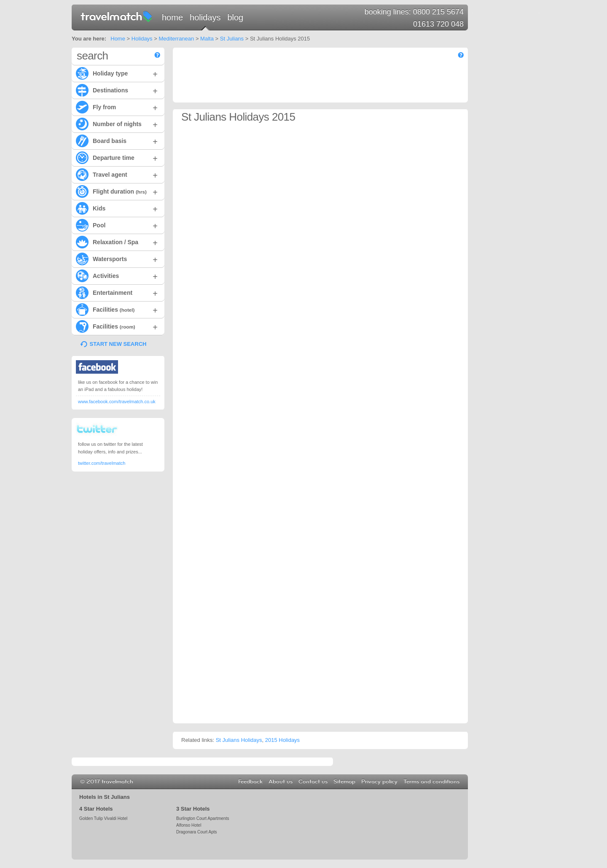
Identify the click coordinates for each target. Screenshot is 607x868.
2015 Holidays (282, 740)
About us (281, 782)
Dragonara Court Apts (197, 832)
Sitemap (344, 782)
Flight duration (117, 191)
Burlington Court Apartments (203, 818)
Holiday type (117, 73)
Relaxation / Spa (117, 242)
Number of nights (117, 124)
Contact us (313, 782)
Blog (235, 17)
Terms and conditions (431, 782)
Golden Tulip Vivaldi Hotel (103, 818)
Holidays (205, 17)
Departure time (117, 157)
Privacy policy (379, 782)
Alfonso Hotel (189, 825)
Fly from (117, 107)
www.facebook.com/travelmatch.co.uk (117, 402)
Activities (117, 275)
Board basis (117, 140)
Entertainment (117, 292)
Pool (117, 225)
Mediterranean (176, 39)
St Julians (232, 39)
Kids (117, 208)
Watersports (117, 259)
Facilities (117, 309)
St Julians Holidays (239, 740)
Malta (207, 39)
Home (172, 17)
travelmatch (117, 16)
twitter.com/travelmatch (102, 463)
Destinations (117, 90)
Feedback (250, 782)
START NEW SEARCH (118, 344)
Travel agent (117, 174)
